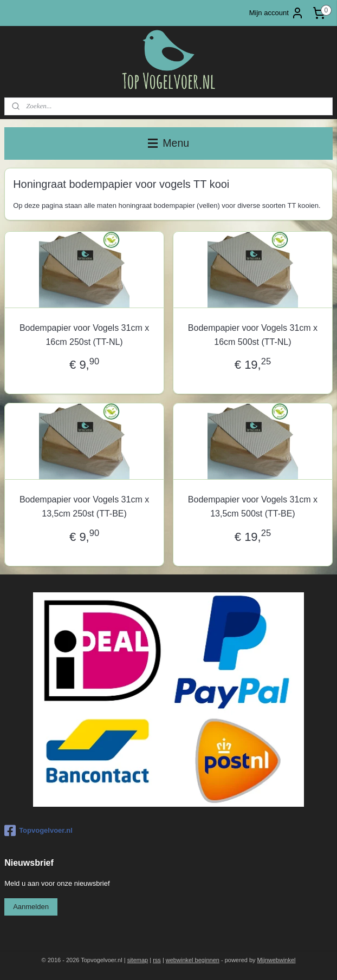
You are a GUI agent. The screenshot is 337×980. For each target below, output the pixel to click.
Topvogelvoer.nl (38, 831)
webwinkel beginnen (193, 960)
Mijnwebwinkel (277, 960)
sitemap (138, 960)
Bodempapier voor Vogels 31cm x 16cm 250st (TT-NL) (84, 335)
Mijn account (277, 13)
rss (157, 960)
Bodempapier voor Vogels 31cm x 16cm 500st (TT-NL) (253, 335)
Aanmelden (31, 907)
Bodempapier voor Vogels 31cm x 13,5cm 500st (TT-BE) (253, 507)
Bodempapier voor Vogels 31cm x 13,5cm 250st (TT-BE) (84, 507)
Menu (168, 143)
